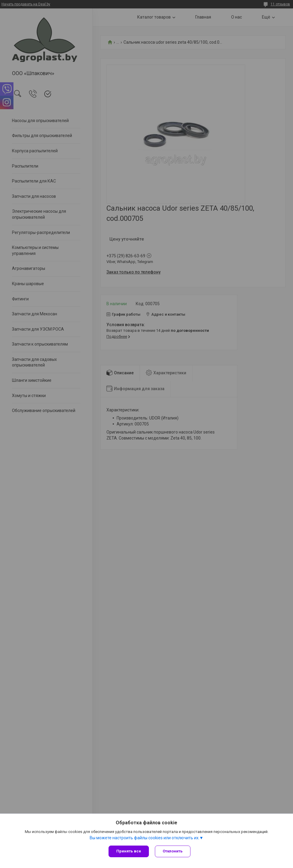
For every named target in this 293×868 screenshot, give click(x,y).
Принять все (129, 851)
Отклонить (173, 851)
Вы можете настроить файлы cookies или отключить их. (145, 838)
